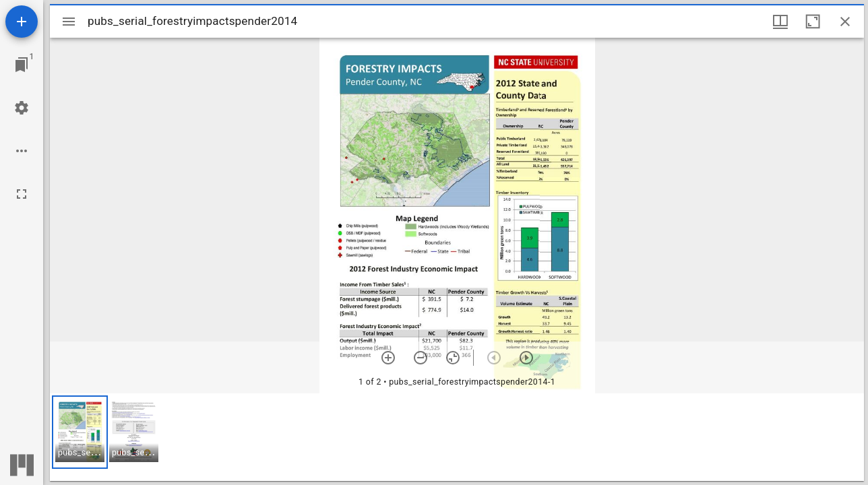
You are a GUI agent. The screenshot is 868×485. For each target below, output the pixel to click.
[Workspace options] (22, 151)
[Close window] (845, 22)
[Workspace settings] (22, 108)
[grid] (457, 437)
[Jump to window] (22, 65)
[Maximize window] (813, 22)
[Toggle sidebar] (69, 22)
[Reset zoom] (453, 358)
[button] (80, 432)
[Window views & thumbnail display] (780, 22)
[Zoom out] (421, 358)
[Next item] (526, 358)
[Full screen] (22, 194)
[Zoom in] (388, 358)
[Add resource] (22, 22)
